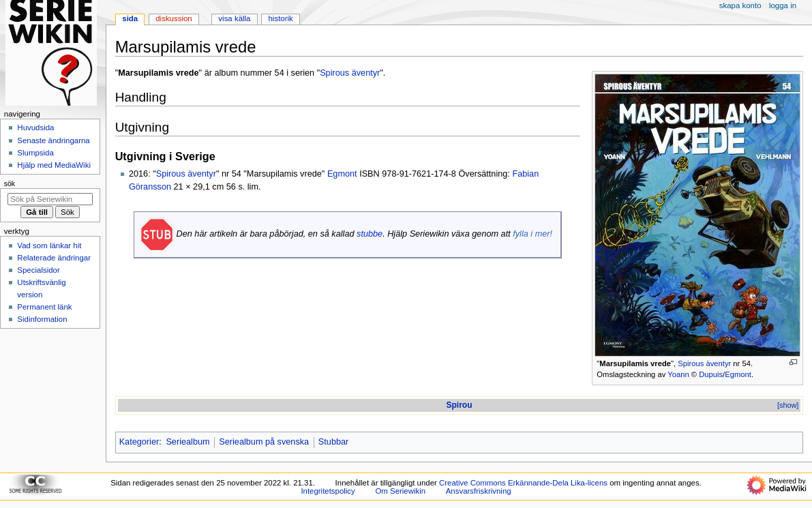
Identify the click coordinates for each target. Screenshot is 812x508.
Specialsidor (38, 270)
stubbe (370, 234)
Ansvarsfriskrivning (479, 491)
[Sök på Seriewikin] (50, 199)
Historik (281, 18)
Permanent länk (44, 307)
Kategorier (139, 442)
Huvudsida (35, 128)
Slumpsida (35, 153)
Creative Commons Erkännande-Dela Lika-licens (523, 483)
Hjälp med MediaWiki (54, 165)
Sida (130, 18)
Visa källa (234, 18)
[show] (788, 405)
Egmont (738, 374)
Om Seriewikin (400, 491)
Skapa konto (740, 5)
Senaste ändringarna (53, 140)
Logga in (783, 5)
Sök (10, 183)
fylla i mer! (532, 234)
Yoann (678, 374)
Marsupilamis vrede (635, 363)
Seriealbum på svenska (264, 442)
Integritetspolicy (328, 491)
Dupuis (711, 374)
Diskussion (174, 18)
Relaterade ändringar (54, 258)
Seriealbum (187, 442)
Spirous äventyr (704, 363)
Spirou (459, 405)
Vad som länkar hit (49, 245)
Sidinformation (42, 319)
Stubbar (333, 442)
